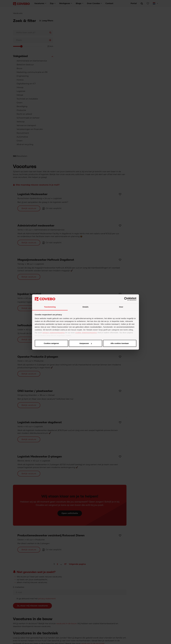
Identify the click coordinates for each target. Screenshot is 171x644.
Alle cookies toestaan (51, 343)
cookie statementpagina (86, 333)
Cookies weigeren (119, 343)
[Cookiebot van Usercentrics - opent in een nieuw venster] (126, 299)
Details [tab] (85, 307)
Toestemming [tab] (50, 307)
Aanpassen (85, 343)
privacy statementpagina (53, 333)
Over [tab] (121, 307)
